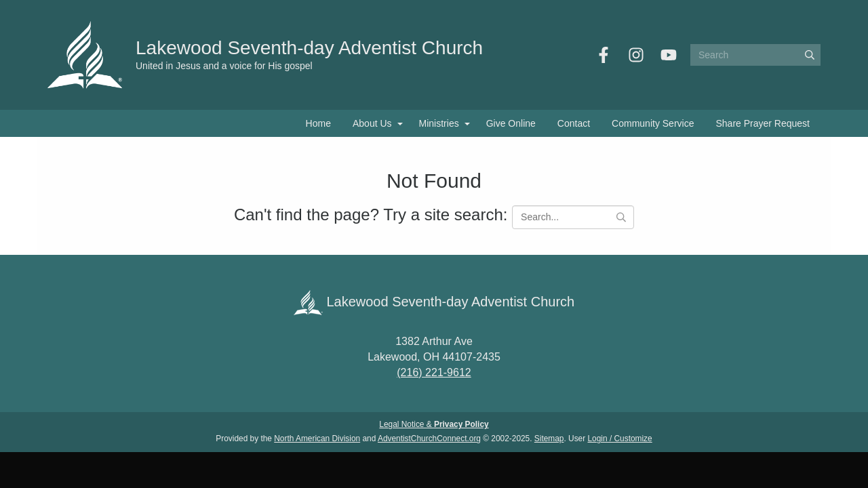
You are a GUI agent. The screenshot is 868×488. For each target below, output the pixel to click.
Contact (574, 123)
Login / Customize (620, 439)
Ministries (439, 123)
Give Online (511, 123)
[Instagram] (636, 55)
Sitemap (549, 439)
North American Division (317, 439)
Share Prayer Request (763, 123)
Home (318, 123)
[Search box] (755, 55)
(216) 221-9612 (434, 372)
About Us (372, 123)
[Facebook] (604, 55)
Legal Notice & (434, 424)
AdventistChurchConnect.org (429, 439)
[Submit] (810, 55)
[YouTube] (669, 55)
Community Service (653, 123)
